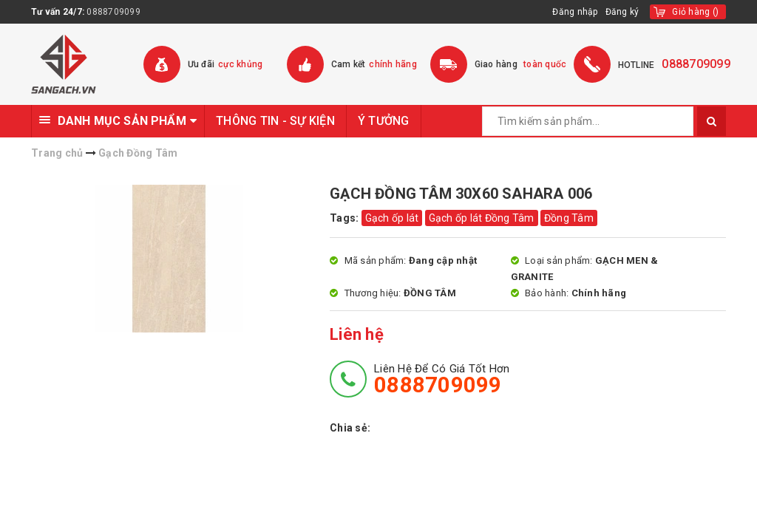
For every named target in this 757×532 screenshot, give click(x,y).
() (695, 12)
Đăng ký (622, 12)
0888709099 (113, 12)
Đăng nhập (575, 12)
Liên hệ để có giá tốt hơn (442, 379)
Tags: (346, 218)
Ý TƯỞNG (384, 121)
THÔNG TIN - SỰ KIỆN (275, 121)
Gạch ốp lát (392, 218)
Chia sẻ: (350, 428)
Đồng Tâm (569, 218)
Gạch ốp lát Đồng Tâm (482, 218)
